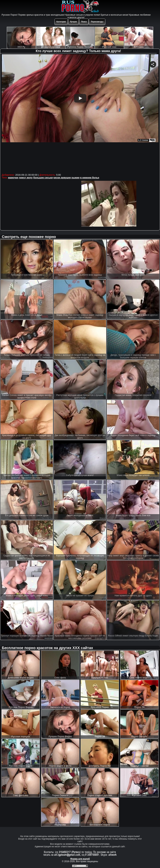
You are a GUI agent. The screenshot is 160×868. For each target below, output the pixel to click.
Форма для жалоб (80, 859)
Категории (61, 22)
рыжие (76, 178)
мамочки (13, 178)
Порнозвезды (97, 22)
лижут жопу (26, 178)
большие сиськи (43, 178)
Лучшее (74, 22)
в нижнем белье (90, 178)
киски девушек (62, 178)
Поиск (84, 22)
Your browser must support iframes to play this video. (80, 113)
